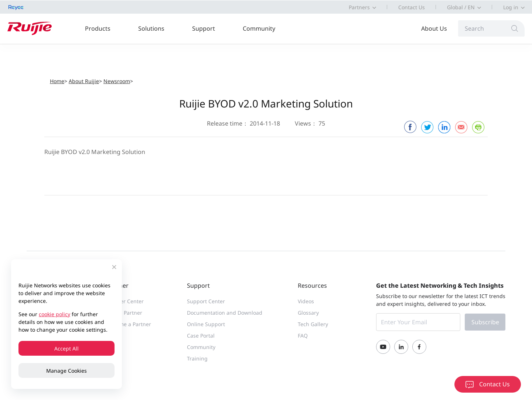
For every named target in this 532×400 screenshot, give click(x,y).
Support (204, 28)
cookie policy (54, 314)
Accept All (66, 348)
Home (57, 81)
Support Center (206, 301)
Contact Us (412, 7)
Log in (511, 7)
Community (259, 28)
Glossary (308, 313)
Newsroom (117, 81)
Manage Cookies (66, 371)
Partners (359, 7)
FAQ (303, 336)
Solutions (151, 28)
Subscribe (485, 322)
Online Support (206, 324)
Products (98, 28)
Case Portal (201, 336)
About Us (434, 28)
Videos (306, 301)
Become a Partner (129, 324)
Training (197, 358)
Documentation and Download (225, 313)
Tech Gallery (313, 324)
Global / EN (461, 7)
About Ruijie (84, 81)
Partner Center (125, 301)
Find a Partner (125, 313)
